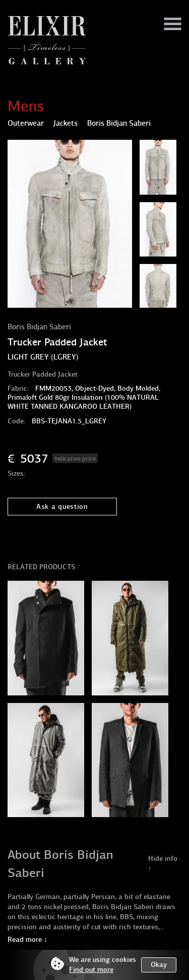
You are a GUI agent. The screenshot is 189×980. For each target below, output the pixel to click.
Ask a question (62, 507)
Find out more (91, 970)
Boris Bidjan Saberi (39, 327)
